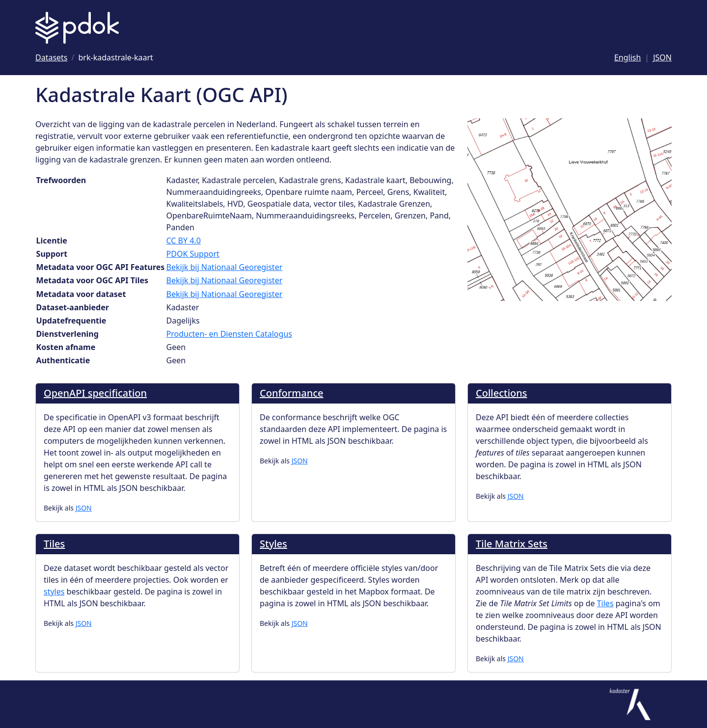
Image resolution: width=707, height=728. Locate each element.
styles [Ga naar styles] (54, 592)
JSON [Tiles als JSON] (84, 623)
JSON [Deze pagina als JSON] (662, 57)
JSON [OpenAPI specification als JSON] (84, 508)
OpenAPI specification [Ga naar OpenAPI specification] (95, 393)
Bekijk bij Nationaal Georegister (225, 267)
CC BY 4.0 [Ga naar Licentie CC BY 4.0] (184, 241)
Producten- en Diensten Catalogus (229, 334)
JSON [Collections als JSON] (516, 496)
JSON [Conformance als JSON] (300, 461)
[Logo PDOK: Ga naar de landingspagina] (77, 28)
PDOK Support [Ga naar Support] (193, 254)
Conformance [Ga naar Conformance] (292, 393)
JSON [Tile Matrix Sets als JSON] (516, 659)
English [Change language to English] (627, 57)
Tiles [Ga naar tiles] (605, 603)
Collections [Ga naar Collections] (502, 393)
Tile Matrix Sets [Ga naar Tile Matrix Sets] (512, 544)
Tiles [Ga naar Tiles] (54, 544)
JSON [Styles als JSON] (300, 623)
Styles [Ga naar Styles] (273, 544)
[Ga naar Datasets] (52, 57)
